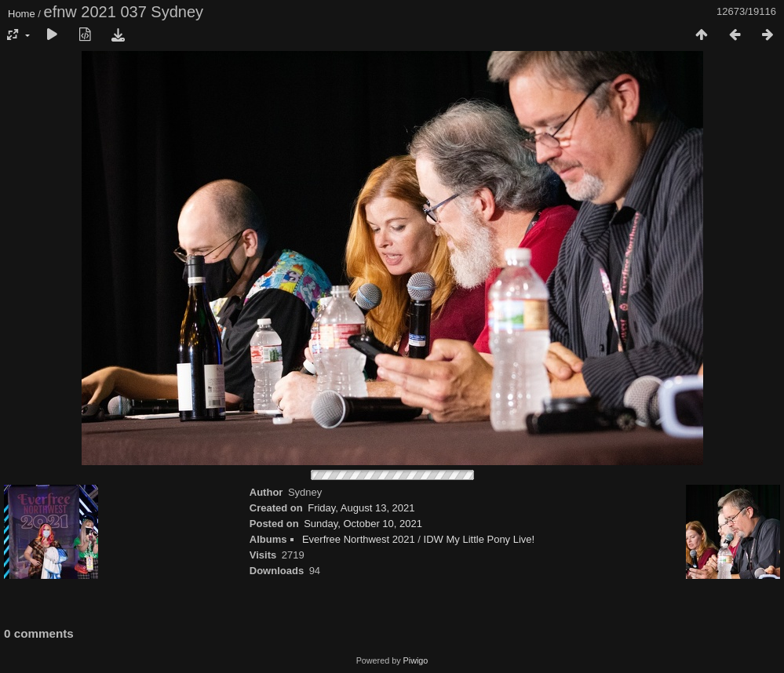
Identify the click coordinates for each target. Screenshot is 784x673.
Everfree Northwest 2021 (359, 539)
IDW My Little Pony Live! (480, 539)
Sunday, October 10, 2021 (363, 524)
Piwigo (416, 660)
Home (22, 14)
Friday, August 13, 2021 (361, 508)
